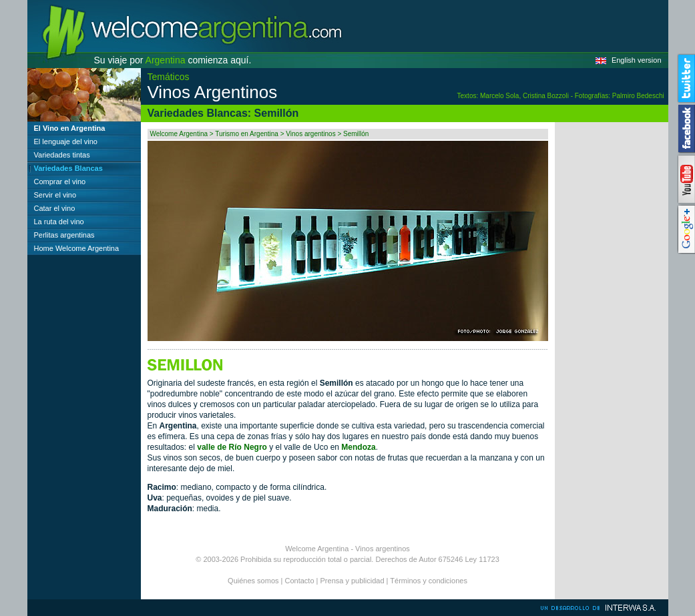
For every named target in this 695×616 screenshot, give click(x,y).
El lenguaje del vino (66, 141)
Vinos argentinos (310, 134)
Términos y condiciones (429, 581)
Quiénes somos (253, 581)
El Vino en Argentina (70, 128)
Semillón (356, 134)
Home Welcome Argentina (77, 248)
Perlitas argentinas (64, 235)
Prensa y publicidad (353, 581)
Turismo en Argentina (247, 134)
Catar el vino (55, 208)
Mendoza (358, 447)
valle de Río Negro (232, 447)
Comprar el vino (60, 182)
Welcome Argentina (179, 134)
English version (637, 60)
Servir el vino (55, 195)
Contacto (300, 581)
